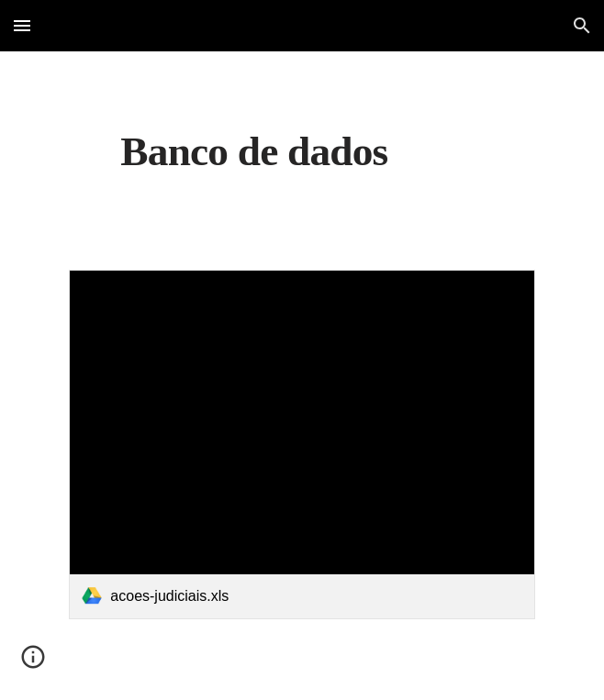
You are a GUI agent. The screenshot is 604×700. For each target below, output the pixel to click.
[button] (22, 25)
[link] (302, 444)
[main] (302, 150)
